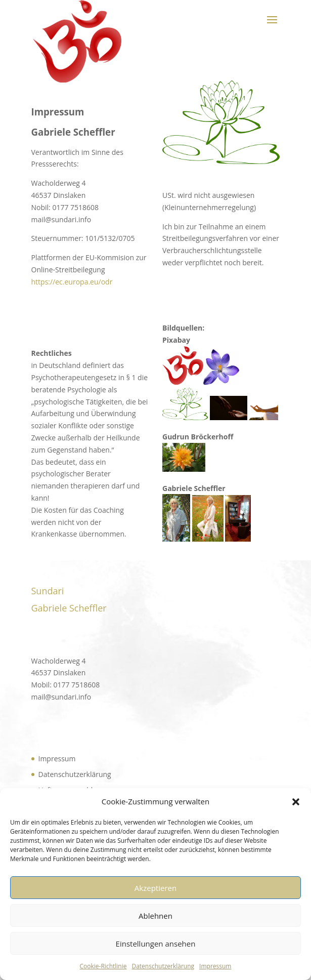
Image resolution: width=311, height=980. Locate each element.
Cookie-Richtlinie (103, 966)
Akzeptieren (155, 888)
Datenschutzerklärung (163, 966)
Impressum (215, 966)
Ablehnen (155, 916)
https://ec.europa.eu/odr (72, 282)
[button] (296, 802)
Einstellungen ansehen (156, 944)
